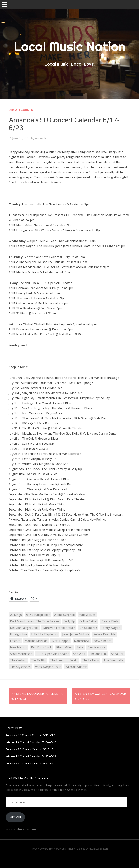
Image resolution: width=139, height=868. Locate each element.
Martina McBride (36, 641)
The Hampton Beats (64, 660)
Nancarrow (82, 641)
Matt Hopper (61, 641)
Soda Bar (117, 654)
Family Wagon (111, 628)
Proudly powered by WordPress (48, 849)
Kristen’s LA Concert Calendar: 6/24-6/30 (101, 696)
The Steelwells (113, 660)
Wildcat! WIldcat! (76, 667)
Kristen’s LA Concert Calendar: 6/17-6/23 (37, 696)
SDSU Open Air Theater (53, 654)
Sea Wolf (79, 654)
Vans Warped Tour (48, 667)
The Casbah (18, 660)
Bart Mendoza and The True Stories (35, 621)
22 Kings (16, 615)
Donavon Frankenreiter (59, 628)
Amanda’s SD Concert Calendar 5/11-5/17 (30, 735)
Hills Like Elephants (45, 634)
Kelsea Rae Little (105, 634)
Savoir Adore (96, 647)
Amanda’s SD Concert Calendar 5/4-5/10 (29, 749)
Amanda (41, 138)
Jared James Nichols (76, 634)
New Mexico (18, 647)
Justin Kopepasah (98, 849)
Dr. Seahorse (88, 628)
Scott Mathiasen (21, 654)
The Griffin (38, 660)
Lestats (15, 641)
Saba (80, 647)
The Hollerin (90, 660)
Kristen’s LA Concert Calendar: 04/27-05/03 (31, 756)
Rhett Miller (64, 647)
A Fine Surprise (65, 615)
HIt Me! (15, 817)
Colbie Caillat (88, 621)
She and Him (98, 654)
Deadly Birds (110, 621)
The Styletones (20, 667)
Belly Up (69, 621)
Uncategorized (21, 110)
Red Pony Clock (41, 647)
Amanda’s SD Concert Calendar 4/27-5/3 (29, 763)
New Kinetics (102, 641)
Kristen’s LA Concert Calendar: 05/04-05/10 (31, 742)
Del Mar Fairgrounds (24, 628)
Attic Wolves (87, 615)
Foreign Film (18, 634)
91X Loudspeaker (38, 615)
